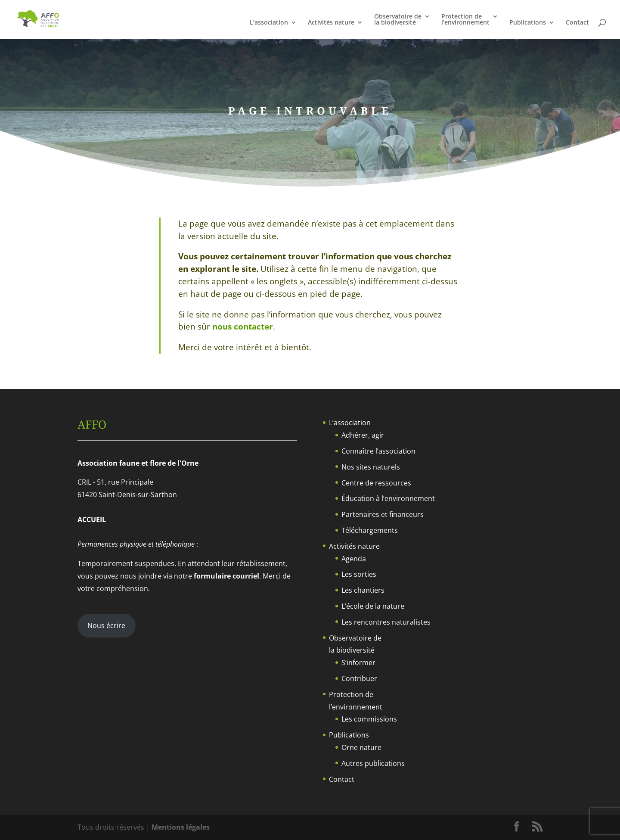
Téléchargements (370, 530)
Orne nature (361, 747)
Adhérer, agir (363, 435)
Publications (528, 23)
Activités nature (331, 23)
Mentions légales (181, 827)
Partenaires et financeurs (383, 514)
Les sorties (359, 574)
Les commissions (369, 719)
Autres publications (373, 763)
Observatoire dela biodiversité (398, 20)
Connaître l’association (378, 451)
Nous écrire (106, 625)
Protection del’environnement (465, 20)
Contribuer (359, 678)
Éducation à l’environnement (388, 498)
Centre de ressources (376, 483)
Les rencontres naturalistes (386, 622)
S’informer (358, 663)
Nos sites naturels (371, 467)
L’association (269, 23)
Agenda (354, 559)
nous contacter (243, 327)
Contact (577, 23)
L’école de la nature (373, 606)
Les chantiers (363, 590)
